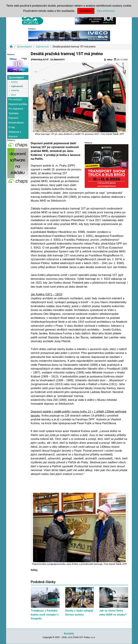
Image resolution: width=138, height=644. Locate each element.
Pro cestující (15, 100)
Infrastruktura (16, 123)
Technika (13, 113)
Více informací (106, 11)
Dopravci (13, 118)
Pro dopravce (16, 109)
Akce (13, 95)
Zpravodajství (24, 47)
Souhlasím (86, 11)
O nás (12, 127)
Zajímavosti (42, 47)
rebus (108, 59)
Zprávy (14, 82)
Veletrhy (15, 90)
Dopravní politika (18, 104)
